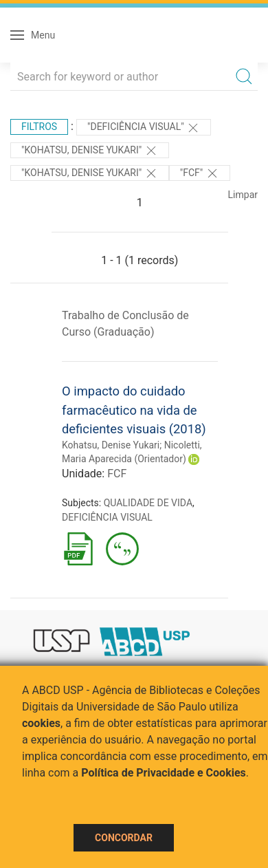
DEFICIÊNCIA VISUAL (107, 517)
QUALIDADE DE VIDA (148, 503)
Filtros (39, 127)
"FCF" (200, 173)
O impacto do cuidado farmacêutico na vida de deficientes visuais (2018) (134, 410)
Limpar (243, 195)
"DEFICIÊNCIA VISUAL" (144, 128)
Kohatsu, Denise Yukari (111, 445)
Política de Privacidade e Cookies (164, 773)
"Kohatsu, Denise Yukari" (90, 151)
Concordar (124, 838)
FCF (117, 474)
